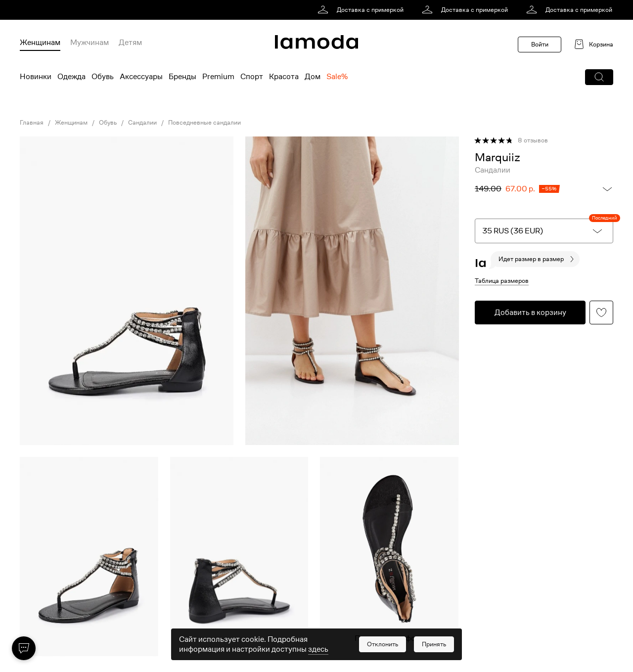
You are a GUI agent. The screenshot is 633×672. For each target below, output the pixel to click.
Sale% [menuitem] (337, 77)
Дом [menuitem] (313, 77)
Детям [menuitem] (130, 43)
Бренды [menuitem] (182, 77)
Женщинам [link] (71, 123)
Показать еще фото (389, 638)
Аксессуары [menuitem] (141, 77)
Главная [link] (32, 123)
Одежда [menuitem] (71, 77)
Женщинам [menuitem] (40, 43)
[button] (599, 77)
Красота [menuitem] (284, 77)
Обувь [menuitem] (103, 77)
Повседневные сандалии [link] (204, 123)
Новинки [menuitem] (36, 77)
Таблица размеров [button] (502, 281)
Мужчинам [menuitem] (90, 43)
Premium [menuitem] (218, 77)
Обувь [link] (108, 123)
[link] (362, 10)
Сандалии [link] (142, 123)
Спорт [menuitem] (252, 77)
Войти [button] (540, 44)
